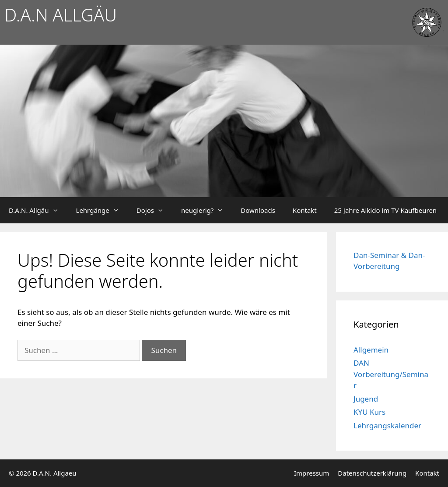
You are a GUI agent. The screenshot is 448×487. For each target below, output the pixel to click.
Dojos (154, 210)
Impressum (311, 473)
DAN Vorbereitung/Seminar (391, 374)
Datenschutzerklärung (372, 473)
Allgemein (371, 350)
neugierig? (206, 210)
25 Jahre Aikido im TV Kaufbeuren (385, 210)
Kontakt (305, 210)
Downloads (258, 210)
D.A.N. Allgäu (38, 210)
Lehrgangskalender (387, 425)
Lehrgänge (102, 210)
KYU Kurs (369, 412)
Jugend (366, 399)
